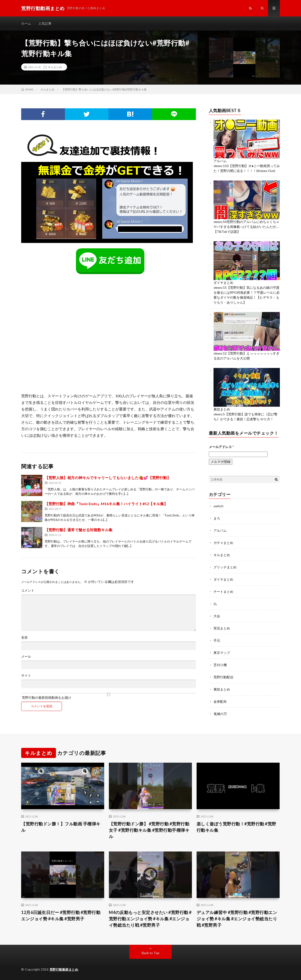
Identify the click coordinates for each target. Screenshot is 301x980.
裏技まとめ (222, 409)
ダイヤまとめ (223, 283)
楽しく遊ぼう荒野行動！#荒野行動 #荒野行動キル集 (236, 827)
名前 (24, 637)
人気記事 (45, 23)
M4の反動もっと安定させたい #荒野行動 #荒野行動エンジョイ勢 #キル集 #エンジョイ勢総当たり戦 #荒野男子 (150, 919)
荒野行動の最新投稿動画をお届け (109, 696)
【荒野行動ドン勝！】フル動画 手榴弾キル (61, 827)
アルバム (220, 161)
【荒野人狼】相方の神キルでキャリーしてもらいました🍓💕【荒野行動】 (108, 478)
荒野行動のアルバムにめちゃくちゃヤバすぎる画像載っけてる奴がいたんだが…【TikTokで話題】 (246, 227)
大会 (217, 616)
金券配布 (220, 701)
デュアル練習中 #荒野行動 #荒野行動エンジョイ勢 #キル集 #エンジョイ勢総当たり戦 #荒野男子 (237, 919)
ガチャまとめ (223, 543)
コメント (28, 590)
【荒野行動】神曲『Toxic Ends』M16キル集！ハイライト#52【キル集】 (106, 504)
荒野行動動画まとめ (64, 969)
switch (218, 506)
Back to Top (151, 953)
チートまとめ (223, 592)
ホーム (26, 23)
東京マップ (222, 653)
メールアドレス (221, 447)
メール (26, 656)
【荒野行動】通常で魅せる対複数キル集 (79, 530)
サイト (26, 675)
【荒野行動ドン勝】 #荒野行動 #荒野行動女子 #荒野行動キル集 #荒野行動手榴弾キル (149, 830)
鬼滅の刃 (220, 714)
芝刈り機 (220, 665)
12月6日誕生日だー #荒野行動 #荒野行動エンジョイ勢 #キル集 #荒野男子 (61, 916)
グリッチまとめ (225, 567)
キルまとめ (55, 67)
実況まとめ (222, 628)
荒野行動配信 (223, 677)
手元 (217, 640)
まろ (217, 518)
